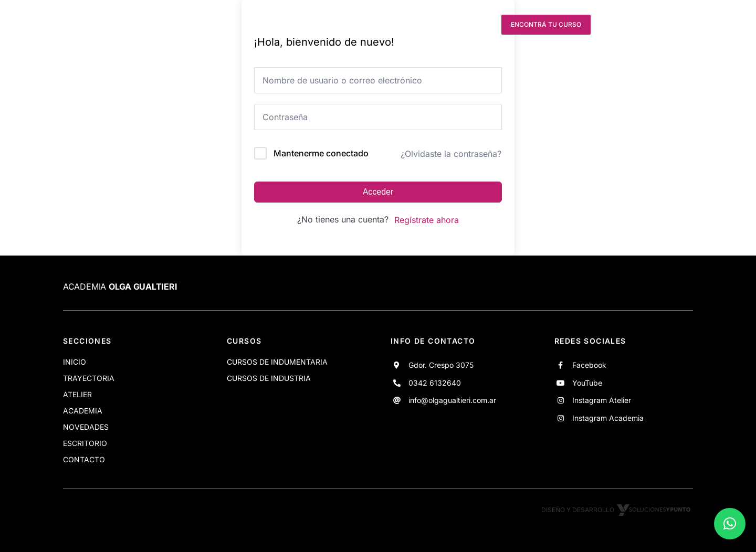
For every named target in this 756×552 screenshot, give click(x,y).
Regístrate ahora (427, 220)
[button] (730, 524)
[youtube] (445, 25)
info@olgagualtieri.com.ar (452, 400)
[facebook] (426, 25)
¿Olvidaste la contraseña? (451, 154)
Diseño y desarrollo (617, 510)
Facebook (589, 365)
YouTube (587, 383)
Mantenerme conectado (321, 153)
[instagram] (464, 25)
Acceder (378, 192)
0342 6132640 (435, 383)
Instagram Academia (608, 418)
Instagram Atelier (602, 400)
